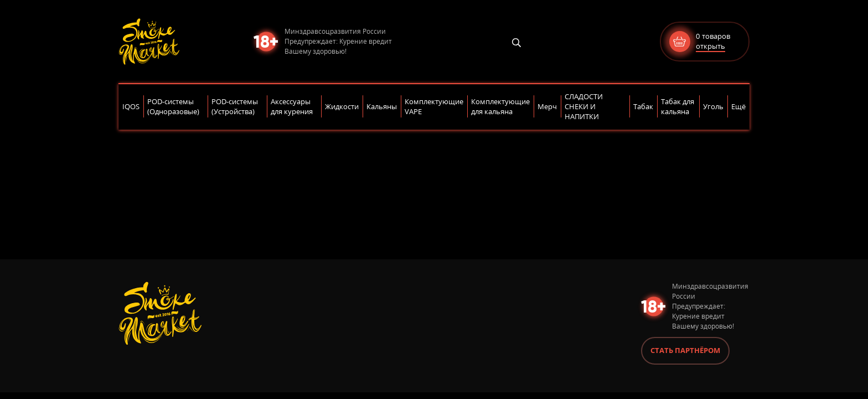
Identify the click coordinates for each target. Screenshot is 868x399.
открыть (711, 46)
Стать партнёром (685, 350)
